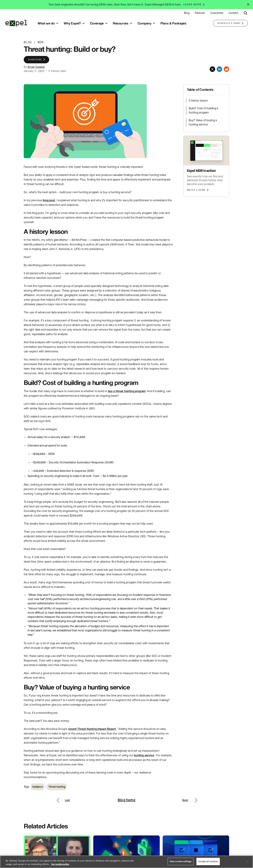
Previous (62, 798)
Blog (187, 13)
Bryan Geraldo (36, 67)
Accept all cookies (208, 861)
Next (196, 798)
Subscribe (35, 60)
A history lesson (198, 101)
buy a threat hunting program (127, 391)
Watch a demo (196, 190)
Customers (217, 13)
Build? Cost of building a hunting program (203, 110)
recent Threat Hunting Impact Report (92, 729)
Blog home (126, 800)
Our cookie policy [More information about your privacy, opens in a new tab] (60, 864)
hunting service (144, 755)
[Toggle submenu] (57, 23)
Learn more (192, 5)
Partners (200, 13)
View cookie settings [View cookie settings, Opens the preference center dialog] (181, 861)
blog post (49, 200)
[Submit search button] (246, 13)
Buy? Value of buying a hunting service (203, 122)
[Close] (247, 861)
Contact (233, 13)
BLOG (28, 42)
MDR (41, 42)
